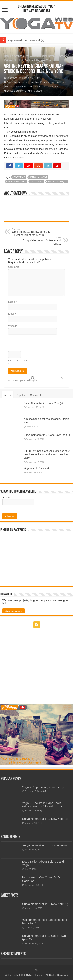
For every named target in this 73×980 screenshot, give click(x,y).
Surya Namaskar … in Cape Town (44, 845)
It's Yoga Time (47, 82)
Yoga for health (50, 87)
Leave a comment (16, 91)
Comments (36, 395)
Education (34, 82)
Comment (14, 267)
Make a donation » (13, 611)
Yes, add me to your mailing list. (36, 379)
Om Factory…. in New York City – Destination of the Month (32, 232)
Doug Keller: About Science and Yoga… (41, 241)
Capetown (12, 78)
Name (12, 302)
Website (13, 326)
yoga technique (57, 182)
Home (7, 56)
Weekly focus (21, 87)
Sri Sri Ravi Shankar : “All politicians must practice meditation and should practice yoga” (47, 454)
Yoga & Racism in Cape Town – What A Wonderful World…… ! (43, 805)
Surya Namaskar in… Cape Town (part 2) (47, 435)
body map (19, 177)
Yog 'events (35, 87)
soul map (37, 182)
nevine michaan (17, 182)
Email (12, 314)
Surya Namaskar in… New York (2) (26, 40)
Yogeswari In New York (37, 468)
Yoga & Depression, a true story (43, 787)
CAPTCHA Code (18, 361)
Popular (21, 395)
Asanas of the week (25, 56)
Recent (7, 395)
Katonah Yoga (39, 177)
